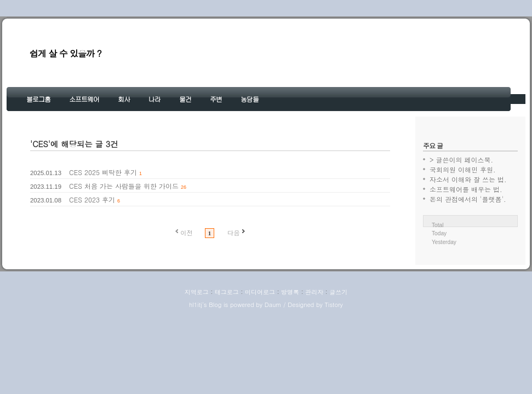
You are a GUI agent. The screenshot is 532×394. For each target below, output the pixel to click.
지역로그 (197, 292)
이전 (187, 233)
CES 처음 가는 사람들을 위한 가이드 (124, 186)
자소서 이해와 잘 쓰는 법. (468, 179)
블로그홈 (38, 99)
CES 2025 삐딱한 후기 (103, 172)
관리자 (314, 292)
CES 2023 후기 (92, 199)
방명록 (290, 292)
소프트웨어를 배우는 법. (466, 189)
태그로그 (227, 292)
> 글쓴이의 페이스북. (461, 160)
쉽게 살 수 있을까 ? (65, 53)
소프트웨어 (84, 99)
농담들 (250, 99)
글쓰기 (338, 292)
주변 (216, 99)
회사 (124, 99)
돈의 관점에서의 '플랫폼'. (468, 199)
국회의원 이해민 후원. (463, 169)
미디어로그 (260, 292)
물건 (185, 99)
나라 (155, 99)
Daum (273, 305)
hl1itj (196, 305)
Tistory (333, 305)
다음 (234, 233)
